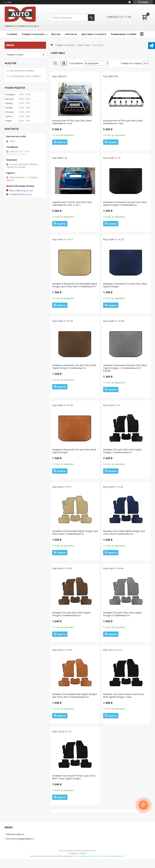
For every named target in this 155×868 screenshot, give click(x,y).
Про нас (56, 34)
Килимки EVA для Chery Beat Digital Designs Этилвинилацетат (122, 451)
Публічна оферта (15, 834)
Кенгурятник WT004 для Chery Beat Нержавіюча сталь (123, 122)
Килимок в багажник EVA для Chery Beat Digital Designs (125, 285)
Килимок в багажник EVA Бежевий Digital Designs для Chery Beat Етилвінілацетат (75, 285)
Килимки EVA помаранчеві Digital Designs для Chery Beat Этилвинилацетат (75, 695)
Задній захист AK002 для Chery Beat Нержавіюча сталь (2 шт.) (72, 203)
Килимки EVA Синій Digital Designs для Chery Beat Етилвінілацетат (124, 532)
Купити (61, 142)
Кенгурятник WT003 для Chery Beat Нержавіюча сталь (72, 122)
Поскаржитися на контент (86, 856)
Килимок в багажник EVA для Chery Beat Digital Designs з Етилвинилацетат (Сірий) (125, 368)
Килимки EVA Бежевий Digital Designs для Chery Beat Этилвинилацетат (75, 532)
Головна (12, 34)
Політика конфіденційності (20, 839)
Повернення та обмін (124, 34)
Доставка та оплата (94, 34)
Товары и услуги (15, 54)
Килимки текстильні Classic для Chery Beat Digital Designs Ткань (124, 695)
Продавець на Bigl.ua (77, 853)
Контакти (71, 34)
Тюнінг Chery (83, 45)
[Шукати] (91, 18)
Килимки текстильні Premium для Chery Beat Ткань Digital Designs (74, 777)
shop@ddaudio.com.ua (21, 194)
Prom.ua (93, 851)
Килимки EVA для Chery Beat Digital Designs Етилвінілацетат (122, 614)
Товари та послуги (33, 34)
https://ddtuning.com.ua (21, 191)
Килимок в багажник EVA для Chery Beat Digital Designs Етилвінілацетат (125, 203)
